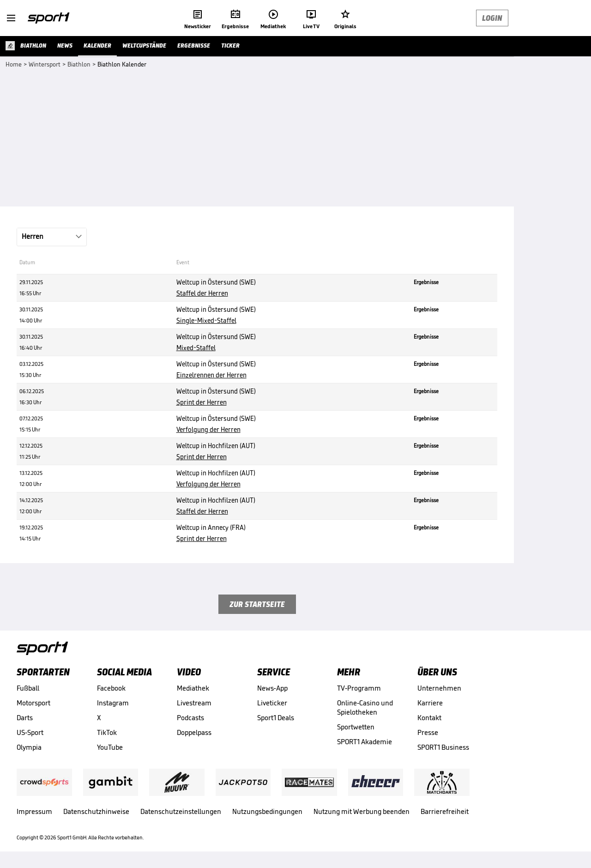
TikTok (107, 732)
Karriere (430, 703)
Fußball (28, 688)
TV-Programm (359, 688)
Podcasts (190, 718)
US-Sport (30, 732)
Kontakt (429, 718)
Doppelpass (194, 732)
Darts (25, 718)
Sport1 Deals (276, 718)
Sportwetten (356, 727)
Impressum (34, 811)
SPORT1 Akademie (365, 742)
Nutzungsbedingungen (267, 811)
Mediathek (193, 688)
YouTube (110, 747)
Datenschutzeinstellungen (181, 811)
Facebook (111, 688)
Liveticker (272, 703)
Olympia (29, 747)
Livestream (194, 703)
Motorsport (33, 703)
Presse (428, 732)
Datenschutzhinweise (96, 811)
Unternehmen (439, 688)
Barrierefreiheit (445, 811)
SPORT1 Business (443, 747)
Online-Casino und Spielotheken (365, 707)
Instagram (113, 703)
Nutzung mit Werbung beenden (362, 811)
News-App (272, 688)
